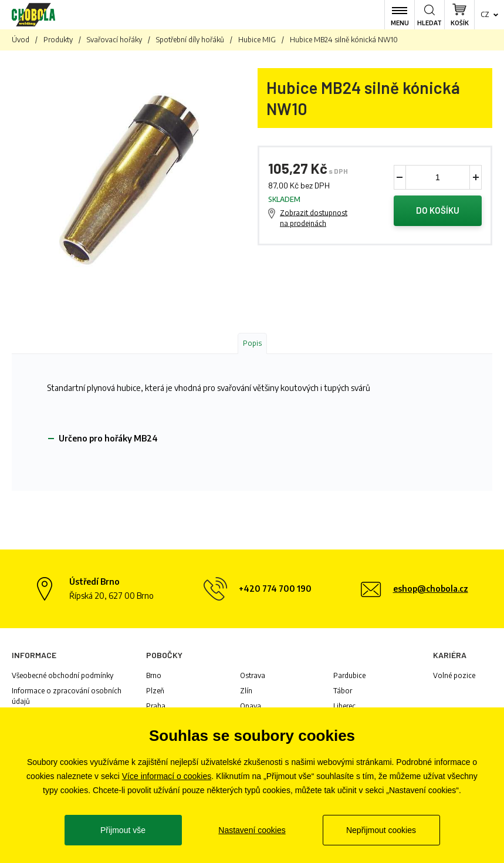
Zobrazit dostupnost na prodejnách (314, 218)
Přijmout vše (123, 830)
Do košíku (438, 211)
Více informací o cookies (167, 776)
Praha (156, 706)
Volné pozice (454, 675)
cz (485, 14)
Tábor (343, 691)
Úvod (21, 40)
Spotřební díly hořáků (190, 40)
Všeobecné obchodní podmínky (62, 675)
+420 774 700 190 (275, 589)
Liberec (344, 706)
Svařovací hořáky (114, 40)
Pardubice (349, 675)
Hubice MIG (257, 40)
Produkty (58, 40)
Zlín (246, 691)
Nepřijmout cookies (381, 830)
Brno (154, 675)
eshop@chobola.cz (431, 589)
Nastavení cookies (252, 830)
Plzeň (155, 691)
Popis (252, 343)
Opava (251, 706)
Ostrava (253, 675)
